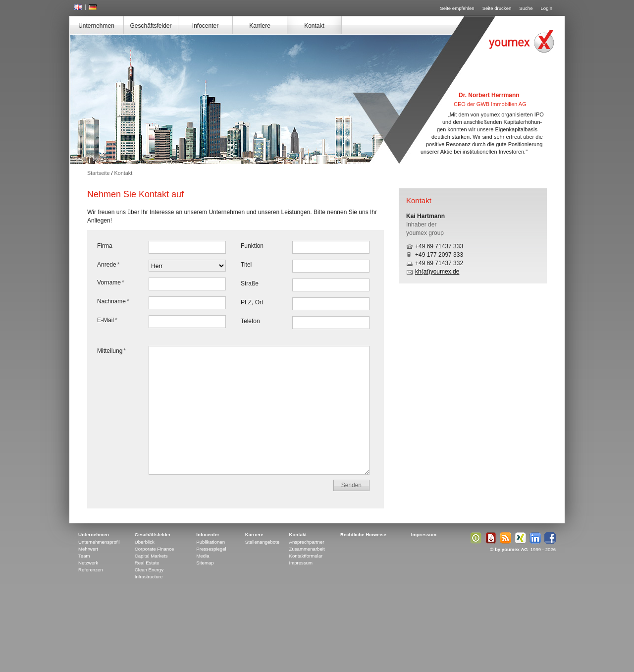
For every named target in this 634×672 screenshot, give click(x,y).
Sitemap (205, 563)
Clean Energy (149, 570)
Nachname (113, 301)
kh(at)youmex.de (437, 272)
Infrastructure (149, 577)
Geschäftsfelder (151, 26)
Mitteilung (111, 351)
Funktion (252, 246)
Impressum (301, 563)
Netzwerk (88, 563)
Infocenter (205, 26)
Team (84, 556)
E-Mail (107, 320)
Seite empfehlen (457, 8)
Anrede (108, 265)
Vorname (111, 282)
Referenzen (91, 570)
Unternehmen (96, 26)
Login (547, 8)
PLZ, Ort (252, 302)
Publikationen (211, 542)
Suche (526, 8)
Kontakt (314, 26)
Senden (351, 485)
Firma (105, 246)
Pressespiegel (211, 549)
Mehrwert (88, 549)
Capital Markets (151, 556)
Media (203, 556)
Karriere (260, 26)
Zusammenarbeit (307, 549)
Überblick (145, 542)
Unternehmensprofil (99, 542)
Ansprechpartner (307, 542)
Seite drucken (497, 8)
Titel (246, 265)
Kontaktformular (306, 556)
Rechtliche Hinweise (363, 534)
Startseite (99, 173)
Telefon (250, 321)
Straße (250, 283)
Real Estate (147, 563)
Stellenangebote (262, 542)
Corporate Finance (154, 549)
